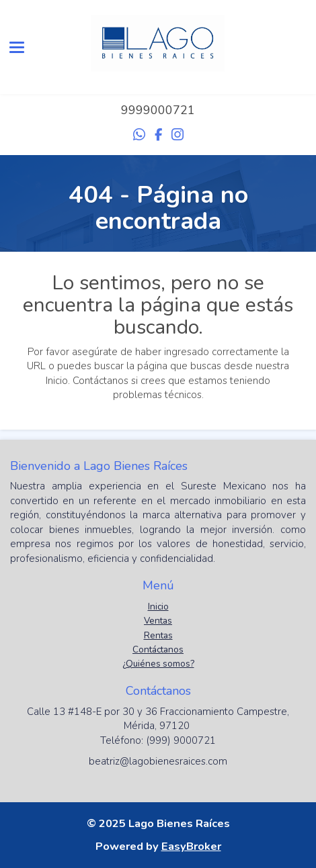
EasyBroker (191, 846)
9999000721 (158, 110)
